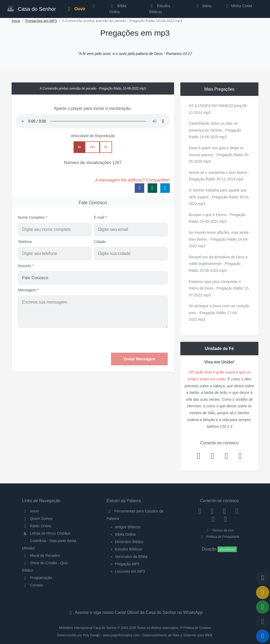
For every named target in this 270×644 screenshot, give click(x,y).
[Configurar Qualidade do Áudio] (263, 622)
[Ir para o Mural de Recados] (263, 592)
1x (79, 147)
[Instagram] (212, 511)
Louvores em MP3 (130, 571)
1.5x (92, 147)
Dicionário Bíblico (129, 542)
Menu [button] (203, 6)
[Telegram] (226, 519)
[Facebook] (200, 511)
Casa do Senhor (31, 8)
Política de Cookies (197, 628)
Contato (33, 585)
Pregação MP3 (127, 564)
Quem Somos (37, 519)
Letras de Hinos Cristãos (46, 533)
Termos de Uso (220, 530)
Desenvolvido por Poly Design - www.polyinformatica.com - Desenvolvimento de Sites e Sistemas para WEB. (135, 635)
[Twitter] (225, 511)
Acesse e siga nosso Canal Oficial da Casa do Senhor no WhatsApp (135, 612)
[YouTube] (237, 511)
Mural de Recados (41, 556)
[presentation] (128, 340)
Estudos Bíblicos (160, 9)
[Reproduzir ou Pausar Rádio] (263, 636)
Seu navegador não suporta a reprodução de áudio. (93, 121)
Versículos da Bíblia (131, 557)
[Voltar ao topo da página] (263, 578)
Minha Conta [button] (238, 6)
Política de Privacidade (219, 537)
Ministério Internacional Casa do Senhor (88, 628)
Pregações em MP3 (41, 21)
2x (106, 147)
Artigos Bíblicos (128, 527)
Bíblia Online (118, 9)
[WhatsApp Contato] (213, 519)
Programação (37, 578)
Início (16, 21)
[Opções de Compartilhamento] (263, 607)
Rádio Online (37, 526)
